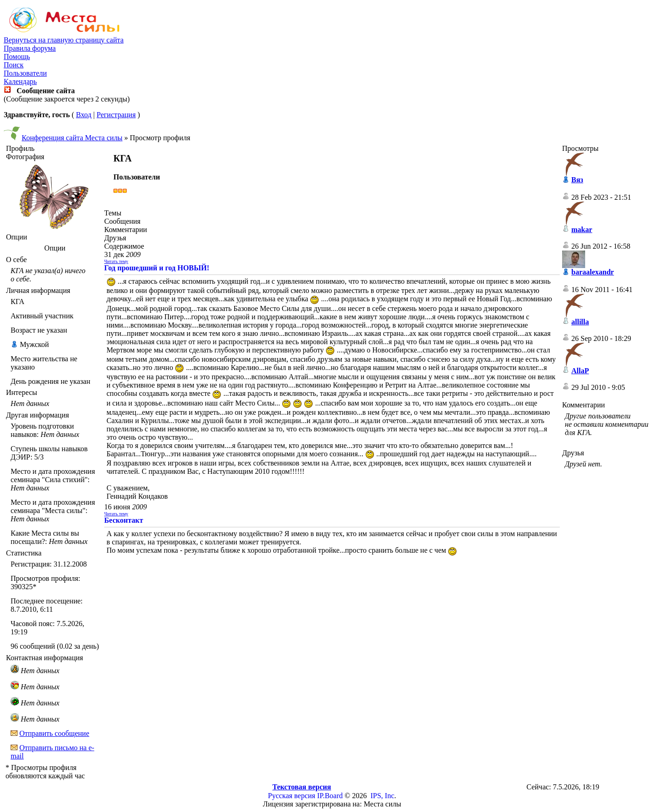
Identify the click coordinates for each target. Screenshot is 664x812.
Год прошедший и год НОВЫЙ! (157, 268)
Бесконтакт (124, 520)
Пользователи (25, 73)
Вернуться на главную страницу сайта (64, 40)
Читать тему (116, 261)
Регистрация (116, 115)
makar (582, 230)
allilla (580, 322)
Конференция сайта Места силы (72, 138)
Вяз (577, 180)
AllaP (580, 371)
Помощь (17, 57)
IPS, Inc (382, 796)
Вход (84, 115)
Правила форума (30, 48)
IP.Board (330, 796)
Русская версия (292, 796)
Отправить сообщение (54, 733)
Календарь (20, 81)
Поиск (14, 65)
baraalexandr (593, 272)
